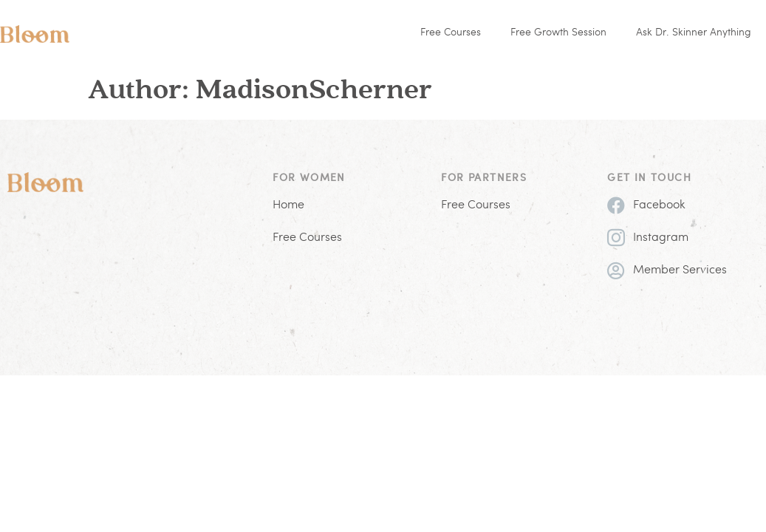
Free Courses (451, 33)
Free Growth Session (558, 33)
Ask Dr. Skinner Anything (694, 33)
